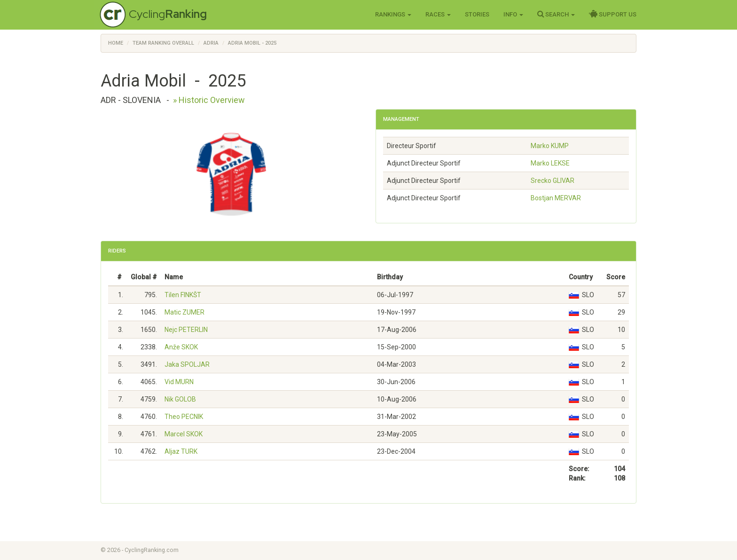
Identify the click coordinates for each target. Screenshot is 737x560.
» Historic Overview (209, 100)
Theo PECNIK (184, 417)
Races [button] (438, 14)
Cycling (168, 14)
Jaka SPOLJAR (187, 364)
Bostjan (556, 198)
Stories (477, 14)
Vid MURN (179, 382)
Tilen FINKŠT (183, 295)
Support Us (613, 14)
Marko (550, 146)
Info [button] (513, 14)
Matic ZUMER (184, 312)
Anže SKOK (181, 347)
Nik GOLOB (180, 399)
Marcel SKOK (184, 434)
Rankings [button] (393, 14)
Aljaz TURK (181, 451)
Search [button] (556, 14)
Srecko (553, 181)
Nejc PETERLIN (186, 330)
